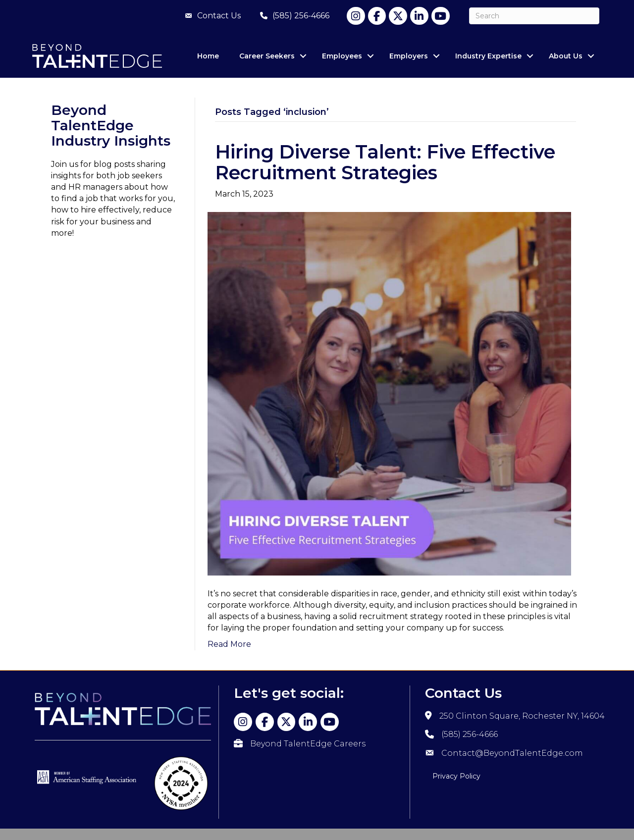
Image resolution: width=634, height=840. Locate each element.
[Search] (534, 16)
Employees (342, 56)
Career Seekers (267, 56)
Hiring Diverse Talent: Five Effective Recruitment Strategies (385, 162)
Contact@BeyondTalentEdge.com (512, 753)
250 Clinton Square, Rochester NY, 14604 (522, 716)
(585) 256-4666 (470, 734)
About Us (566, 56)
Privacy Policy (456, 776)
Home (208, 56)
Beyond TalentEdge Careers (308, 744)
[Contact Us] (210, 16)
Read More (229, 644)
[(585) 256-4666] (292, 16)
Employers (409, 56)
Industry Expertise (488, 56)
